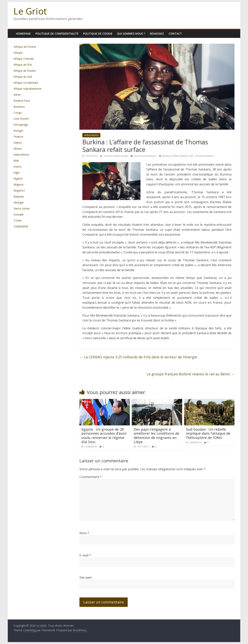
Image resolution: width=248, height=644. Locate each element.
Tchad (17, 220)
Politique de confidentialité (57, 34)
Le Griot (30, 11)
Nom (84, 533)
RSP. (192, 156)
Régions (19, 184)
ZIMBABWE (21, 226)
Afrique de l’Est (23, 65)
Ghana (18, 149)
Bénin (17, 95)
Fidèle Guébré (180, 156)
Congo (18, 113)
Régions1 (19, 190)
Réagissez (157, 34)
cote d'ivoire (21, 119)
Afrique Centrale (24, 59)
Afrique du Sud (23, 77)
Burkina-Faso (22, 101)
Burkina (167, 156)
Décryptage (21, 125)
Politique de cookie (98, 34)
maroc (18, 167)
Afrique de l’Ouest (25, 71)
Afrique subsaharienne (28, 89)
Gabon (18, 143)
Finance (18, 137)
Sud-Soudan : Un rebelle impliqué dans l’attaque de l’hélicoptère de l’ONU (208, 433)
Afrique (18, 53)
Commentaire (91, 477)
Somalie (19, 214)
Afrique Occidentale (26, 83)
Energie (18, 131)
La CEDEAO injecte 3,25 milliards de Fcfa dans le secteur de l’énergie (138, 357)
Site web (86, 578)
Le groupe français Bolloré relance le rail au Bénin (191, 374)
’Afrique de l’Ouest (25, 47)
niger (17, 172)
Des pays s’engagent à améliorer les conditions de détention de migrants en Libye (156, 436)
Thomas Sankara (204, 156)
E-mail (85, 555)
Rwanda (19, 196)
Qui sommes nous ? (131, 34)
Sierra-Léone (22, 208)
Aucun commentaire (143, 156)
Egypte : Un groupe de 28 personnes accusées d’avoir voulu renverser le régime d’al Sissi (104, 436)
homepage (23, 34)
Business (19, 107)
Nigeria (18, 178)
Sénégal (19, 202)
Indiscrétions (91, 135)
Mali (16, 161)
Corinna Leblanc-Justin (116, 156)
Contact (175, 34)
